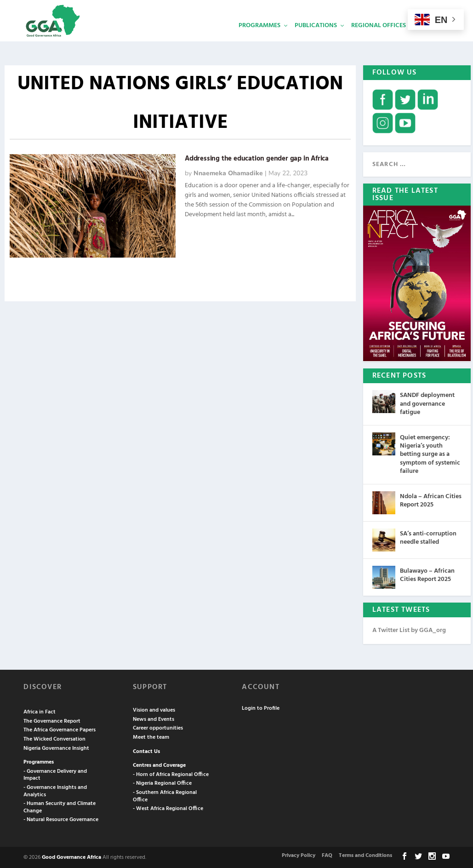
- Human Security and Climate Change (60, 806)
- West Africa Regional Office (168, 808)
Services (433, 39)
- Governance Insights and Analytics (55, 790)
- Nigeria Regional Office (162, 782)
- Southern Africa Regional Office (165, 795)
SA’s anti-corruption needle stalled (428, 537)
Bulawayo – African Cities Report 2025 (427, 574)
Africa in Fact (40, 711)
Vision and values (154, 709)
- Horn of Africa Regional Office (171, 774)
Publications (316, 39)
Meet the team (151, 736)
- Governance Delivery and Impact (55, 774)
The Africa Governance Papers (60, 729)
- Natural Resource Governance (61, 819)
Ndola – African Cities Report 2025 (431, 500)
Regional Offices (379, 39)
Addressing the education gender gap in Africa (257, 158)
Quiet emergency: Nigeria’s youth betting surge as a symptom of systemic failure (430, 454)
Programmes (259, 39)
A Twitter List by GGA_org (409, 629)
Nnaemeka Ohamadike (228, 172)
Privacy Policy (299, 855)
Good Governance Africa (71, 857)
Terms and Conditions (365, 855)
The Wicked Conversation (54, 738)
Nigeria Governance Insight (56, 747)
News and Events (154, 719)
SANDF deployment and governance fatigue (427, 403)
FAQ (327, 855)
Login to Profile (261, 707)
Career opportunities (158, 727)
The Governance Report (52, 720)
